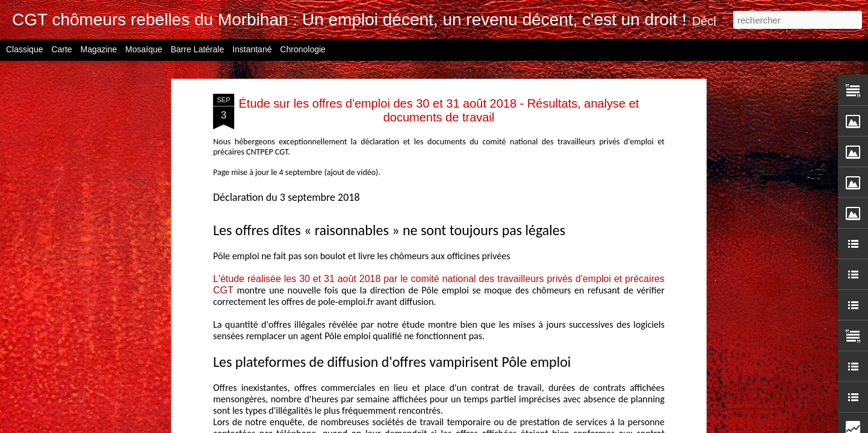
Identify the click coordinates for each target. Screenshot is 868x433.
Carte (61, 49)
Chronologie (303, 49)
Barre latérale (197, 49)
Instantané (252, 49)
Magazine (99, 49)
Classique (24, 49)
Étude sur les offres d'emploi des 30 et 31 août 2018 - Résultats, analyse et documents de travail (439, 110)
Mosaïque (144, 49)
